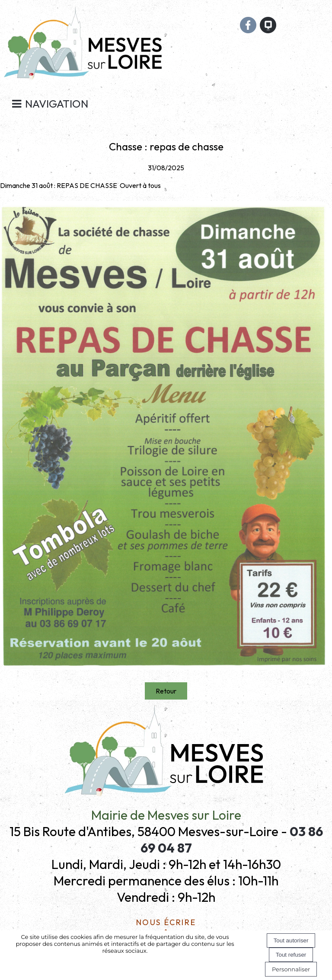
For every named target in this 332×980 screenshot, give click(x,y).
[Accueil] (85, 47)
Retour (166, 691)
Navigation (57, 104)
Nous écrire (166, 921)
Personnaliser (291, 969)
